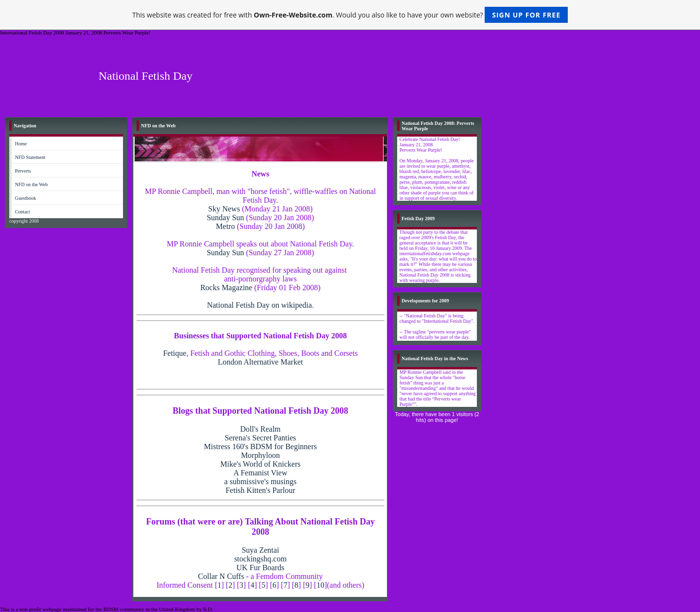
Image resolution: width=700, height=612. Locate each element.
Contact (23, 212)
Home (21, 144)
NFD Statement (30, 157)
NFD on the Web (32, 184)
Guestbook (26, 198)
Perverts (23, 171)
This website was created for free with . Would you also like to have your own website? (350, 15)
